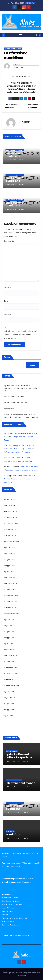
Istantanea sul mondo (14, 397)
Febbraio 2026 (11, 511)
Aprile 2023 (9, 716)
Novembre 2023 (11, 674)
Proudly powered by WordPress (15, 973)
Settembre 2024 (11, 614)
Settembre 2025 (11, 542)
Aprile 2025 (9, 572)
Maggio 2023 (10, 710)
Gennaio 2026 (10, 517)
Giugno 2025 (10, 560)
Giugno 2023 (10, 704)
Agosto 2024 (10, 620)
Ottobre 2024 (10, 608)
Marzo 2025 (9, 578)
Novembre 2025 (11, 530)
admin (17, 64)
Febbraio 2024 (11, 656)
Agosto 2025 (10, 548)
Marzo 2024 (9, 650)
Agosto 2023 (10, 692)
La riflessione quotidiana (13, 48)
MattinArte (9, 409)
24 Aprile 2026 (13, 761)
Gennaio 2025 (10, 590)
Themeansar (21, 976)
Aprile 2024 (9, 644)
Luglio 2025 (9, 554)
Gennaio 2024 (10, 662)
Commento (10, 241)
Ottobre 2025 (10, 536)
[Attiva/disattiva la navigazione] (21, 35)
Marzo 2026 (9, 505)
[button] (37, 35)
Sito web (8, 314)
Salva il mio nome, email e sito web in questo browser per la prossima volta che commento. (21, 335)
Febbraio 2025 (11, 584)
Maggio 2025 (10, 566)
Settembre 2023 (11, 686)
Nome (7, 287)
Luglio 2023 (9, 698)
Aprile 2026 (9, 499)
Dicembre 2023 (11, 668)
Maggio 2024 (10, 638)
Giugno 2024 (10, 632)
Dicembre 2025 (11, 524)
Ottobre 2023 (10, 680)
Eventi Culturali (12, 751)
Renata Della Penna (13, 458)
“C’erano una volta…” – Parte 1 (18, 452)
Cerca (7, 357)
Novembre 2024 (11, 602)
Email (7, 301)
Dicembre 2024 (11, 596)
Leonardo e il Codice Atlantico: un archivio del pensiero (19, 479)
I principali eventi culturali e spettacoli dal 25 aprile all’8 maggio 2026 (20, 388)
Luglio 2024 (9, 626)
